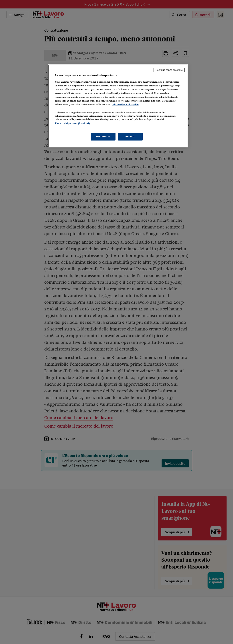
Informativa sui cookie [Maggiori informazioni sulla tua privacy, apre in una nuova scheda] (125, 104)
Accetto (130, 137)
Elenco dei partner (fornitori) (72, 123)
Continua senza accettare (169, 70)
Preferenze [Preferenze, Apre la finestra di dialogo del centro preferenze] (103, 137)
